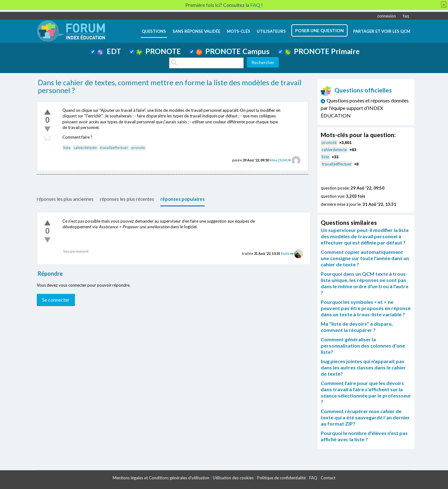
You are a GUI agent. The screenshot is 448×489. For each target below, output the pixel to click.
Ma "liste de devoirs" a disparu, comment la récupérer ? (357, 327)
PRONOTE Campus (233, 51)
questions (154, 31)
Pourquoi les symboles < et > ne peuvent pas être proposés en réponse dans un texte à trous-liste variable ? (366, 308)
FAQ (313, 478)
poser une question (319, 30)
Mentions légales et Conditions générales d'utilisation (161, 478)
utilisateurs (271, 31)
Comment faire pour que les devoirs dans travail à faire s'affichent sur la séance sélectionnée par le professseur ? (366, 392)
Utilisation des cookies (233, 478)
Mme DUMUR (280, 160)
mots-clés (239, 31)
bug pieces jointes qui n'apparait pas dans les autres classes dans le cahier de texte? (363, 367)
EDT (109, 51)
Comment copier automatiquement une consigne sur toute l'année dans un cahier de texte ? (365, 258)
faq (406, 16)
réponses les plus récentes (127, 199)
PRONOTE (158, 51)
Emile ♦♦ (287, 253)
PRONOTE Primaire (322, 51)
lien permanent (76, 251)
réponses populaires (183, 199)
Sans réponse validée (196, 31)
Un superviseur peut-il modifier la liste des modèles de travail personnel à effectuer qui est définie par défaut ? (365, 236)
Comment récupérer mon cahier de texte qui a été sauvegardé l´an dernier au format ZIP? (365, 417)
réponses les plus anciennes (65, 199)
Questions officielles (356, 90)
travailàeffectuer (114, 148)
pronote (138, 148)
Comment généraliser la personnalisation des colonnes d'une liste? (363, 346)
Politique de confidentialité (281, 478)
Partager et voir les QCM (382, 31)
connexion (387, 16)
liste (67, 148)
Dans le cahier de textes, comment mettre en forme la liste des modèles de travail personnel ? (170, 86)
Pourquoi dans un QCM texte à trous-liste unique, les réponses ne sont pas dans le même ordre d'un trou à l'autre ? (365, 283)
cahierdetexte (85, 148)
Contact (328, 478)
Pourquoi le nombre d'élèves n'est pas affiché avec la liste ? (364, 436)
